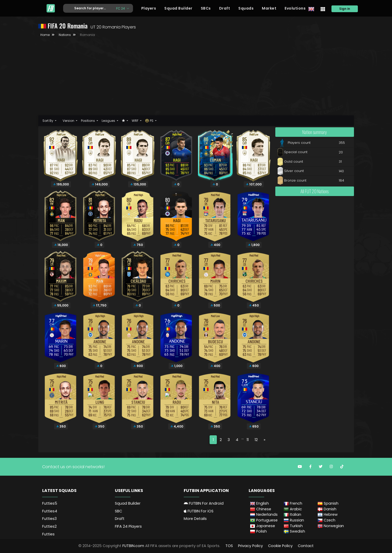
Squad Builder (178, 8)
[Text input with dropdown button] (88, 8)
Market (269, 8)
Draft (225, 8)
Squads (246, 8)
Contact (306, 546)
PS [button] (150, 121)
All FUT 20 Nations (315, 191)
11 (248, 440)
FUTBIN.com (133, 546)
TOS (229, 546)
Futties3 (49, 519)
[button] (125, 121)
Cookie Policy (280, 546)
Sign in (345, 9)
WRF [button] (135, 121)
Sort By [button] (48, 121)
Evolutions (295, 8)
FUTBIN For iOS (199, 511)
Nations (65, 35)
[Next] (265, 440)
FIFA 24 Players (128, 526)
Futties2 (49, 526)
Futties (48, 534)
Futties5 (50, 503)
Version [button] (69, 121)
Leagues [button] (109, 121)
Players (149, 8)
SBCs (206, 8)
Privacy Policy (250, 546)
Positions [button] (88, 121)
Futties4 (50, 511)
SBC (119, 511)
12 (256, 440)
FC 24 (121, 8)
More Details (195, 519)
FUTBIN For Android (204, 503)
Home (45, 35)
